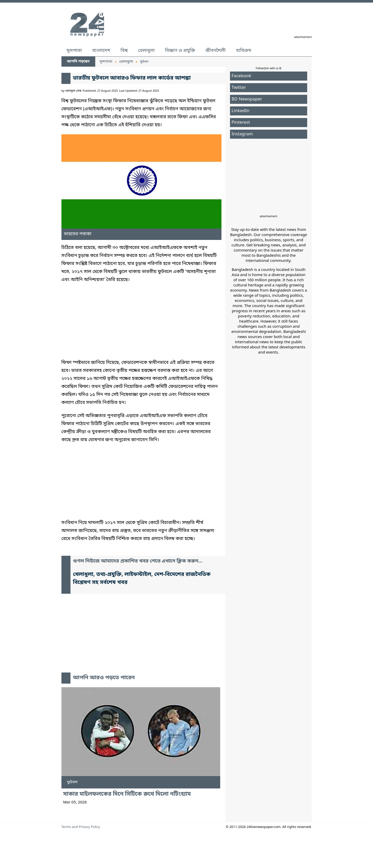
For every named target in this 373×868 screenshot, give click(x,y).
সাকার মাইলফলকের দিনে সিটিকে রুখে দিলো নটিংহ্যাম (127, 794)
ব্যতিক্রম (244, 51)
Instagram (242, 134)
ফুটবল (72, 782)
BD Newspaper (247, 99)
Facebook (241, 76)
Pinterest (241, 123)
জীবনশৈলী (216, 51)
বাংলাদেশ (101, 51)
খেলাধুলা (146, 51)
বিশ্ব (124, 51)
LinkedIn (240, 111)
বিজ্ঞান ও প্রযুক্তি (180, 51)
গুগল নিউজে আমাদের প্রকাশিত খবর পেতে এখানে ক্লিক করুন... (138, 561)
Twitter (239, 88)
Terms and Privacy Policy (81, 827)
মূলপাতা (74, 51)
